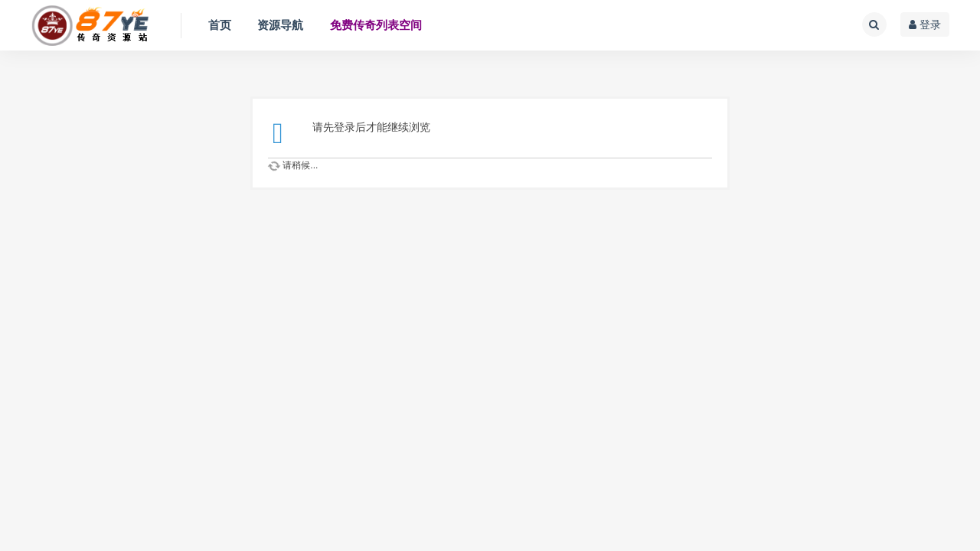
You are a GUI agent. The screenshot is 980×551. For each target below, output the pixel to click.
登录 (925, 24)
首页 (220, 25)
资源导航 (280, 25)
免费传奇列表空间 (376, 25)
